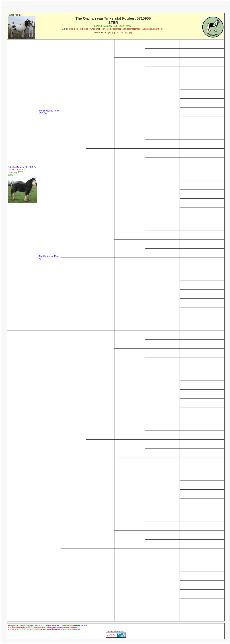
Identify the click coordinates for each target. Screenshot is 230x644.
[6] (122, 33)
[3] (109, 33)
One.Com (120, 632)
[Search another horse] (153, 29)
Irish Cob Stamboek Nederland (77, 626)
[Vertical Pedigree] (131, 29)
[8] (131, 33)
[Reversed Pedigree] (111, 29)
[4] (114, 33)
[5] (118, 33)
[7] (126, 33)
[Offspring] (95, 29)
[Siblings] (84, 29)
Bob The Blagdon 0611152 (22, 168)
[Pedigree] (74, 29)
